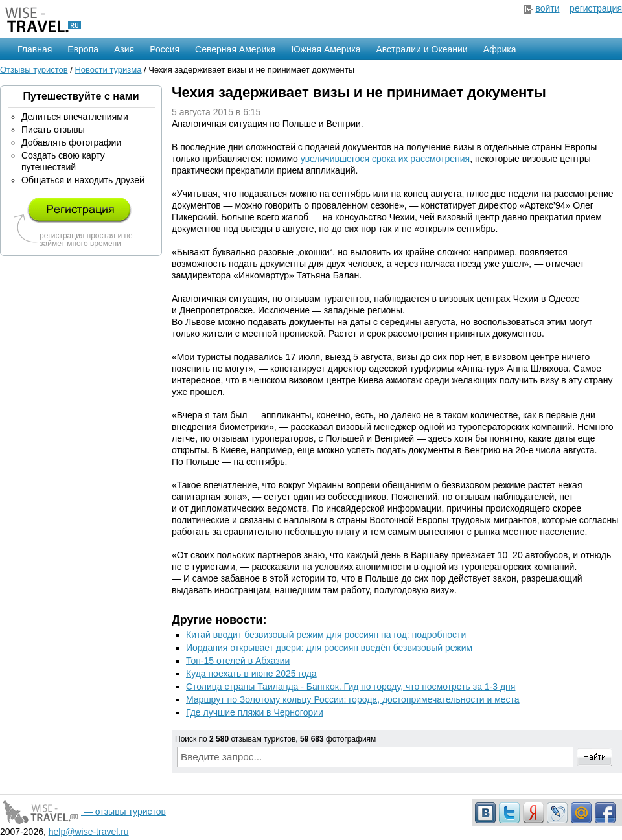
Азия (124, 49)
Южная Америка (326, 49)
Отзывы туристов (34, 70)
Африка (500, 49)
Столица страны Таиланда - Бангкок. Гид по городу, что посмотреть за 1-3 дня (351, 687)
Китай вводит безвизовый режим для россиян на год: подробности (326, 635)
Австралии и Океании (422, 49)
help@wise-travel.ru (89, 832)
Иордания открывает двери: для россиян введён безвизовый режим (329, 648)
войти (547, 8)
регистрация (596, 8)
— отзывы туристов (83, 812)
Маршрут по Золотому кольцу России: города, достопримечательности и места (353, 699)
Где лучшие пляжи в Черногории (255, 712)
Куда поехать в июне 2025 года (251, 674)
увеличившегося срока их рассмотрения (385, 159)
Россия (165, 49)
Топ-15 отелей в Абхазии (238, 661)
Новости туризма (108, 70)
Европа (83, 49)
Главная (35, 49)
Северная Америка (235, 49)
